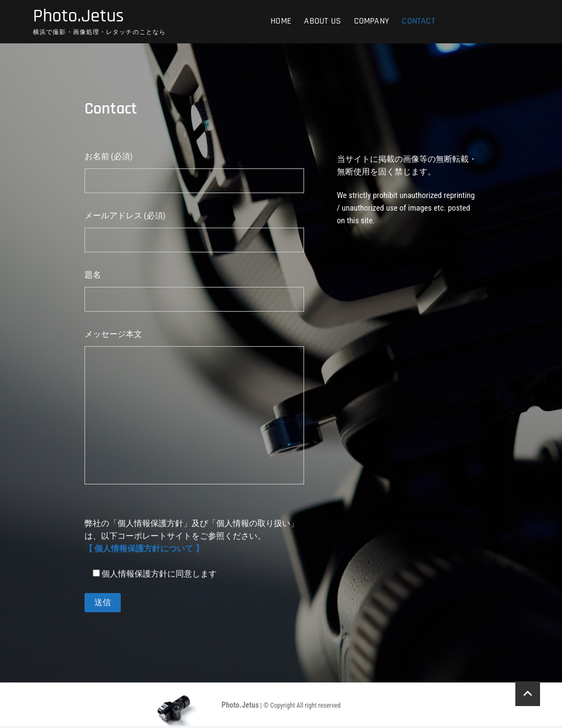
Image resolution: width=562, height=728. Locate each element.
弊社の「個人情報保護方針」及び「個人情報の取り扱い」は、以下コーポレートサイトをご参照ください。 (192, 538)
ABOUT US (322, 22)
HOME (281, 22)
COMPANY (372, 22)
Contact (418, 22)
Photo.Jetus (81, 17)
